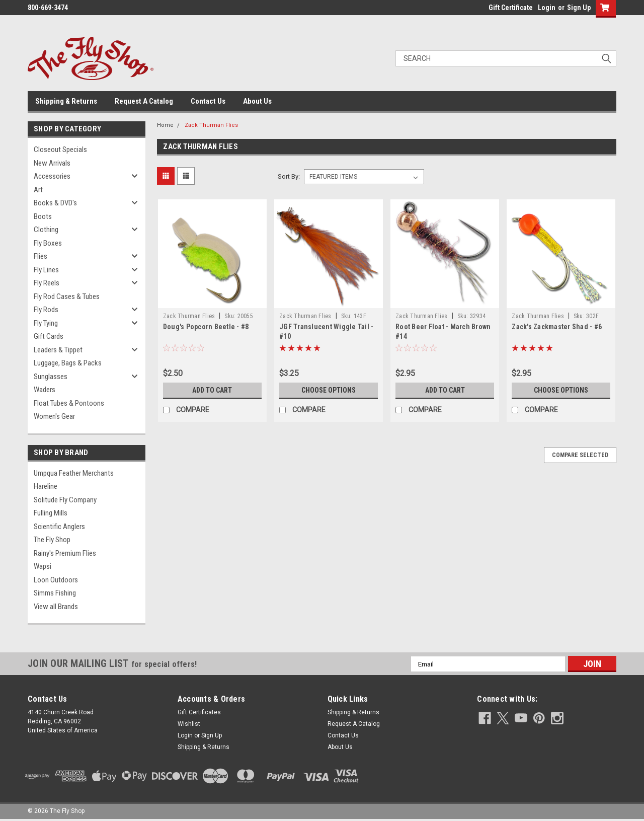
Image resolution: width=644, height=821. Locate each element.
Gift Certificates (199, 712)
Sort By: (289, 176)
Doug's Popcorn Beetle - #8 (206, 327)
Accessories (52, 176)
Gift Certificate (511, 8)
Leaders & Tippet (58, 350)
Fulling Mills (51, 513)
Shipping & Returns (66, 101)
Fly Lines (46, 270)
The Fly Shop (52, 540)
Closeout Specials (60, 150)
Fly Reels (47, 283)
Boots (43, 216)
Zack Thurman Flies (211, 125)
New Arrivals (52, 163)
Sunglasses (51, 377)
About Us (257, 101)
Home (165, 125)
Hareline (46, 486)
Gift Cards (49, 336)
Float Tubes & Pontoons (69, 403)
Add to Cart (212, 390)
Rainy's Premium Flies (65, 553)
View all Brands (56, 607)
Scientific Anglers (59, 527)
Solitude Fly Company (65, 500)
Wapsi (43, 566)
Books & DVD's (55, 203)
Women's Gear (54, 416)
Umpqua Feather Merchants (74, 473)
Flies (41, 256)
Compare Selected (580, 455)
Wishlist (189, 724)
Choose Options (329, 390)
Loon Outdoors (56, 580)
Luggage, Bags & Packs (68, 363)
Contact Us (208, 101)
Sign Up (579, 8)
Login (547, 8)
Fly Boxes (48, 243)
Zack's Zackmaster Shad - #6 (557, 327)
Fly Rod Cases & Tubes (67, 296)
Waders (45, 390)
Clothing (46, 230)
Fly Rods (46, 310)
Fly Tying (46, 323)
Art (38, 190)
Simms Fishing (55, 593)
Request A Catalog (144, 101)
